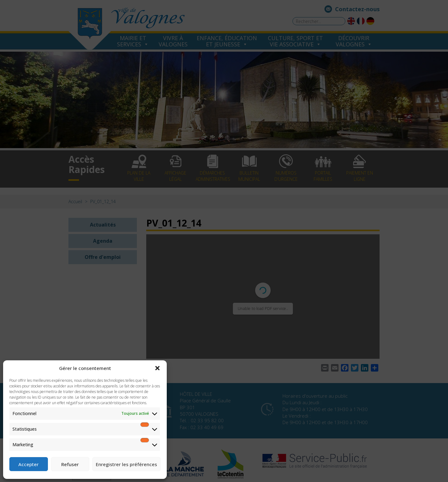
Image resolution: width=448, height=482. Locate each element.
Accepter (28, 464)
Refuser (70, 464)
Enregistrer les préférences (126, 464)
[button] (157, 368)
